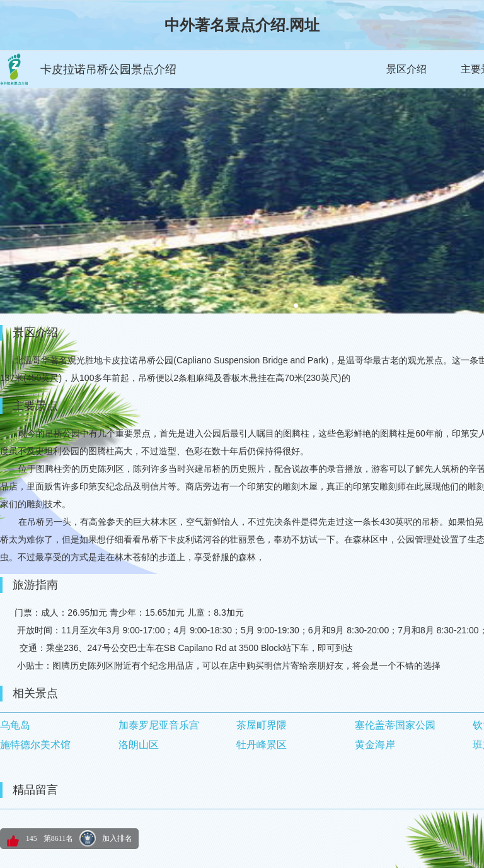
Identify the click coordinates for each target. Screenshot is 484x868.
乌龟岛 (15, 725)
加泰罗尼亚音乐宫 (159, 725)
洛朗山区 (139, 745)
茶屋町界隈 (262, 725)
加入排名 (117, 838)
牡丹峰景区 (262, 745)
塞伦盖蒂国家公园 (395, 725)
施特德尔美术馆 (35, 745)
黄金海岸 (375, 745)
